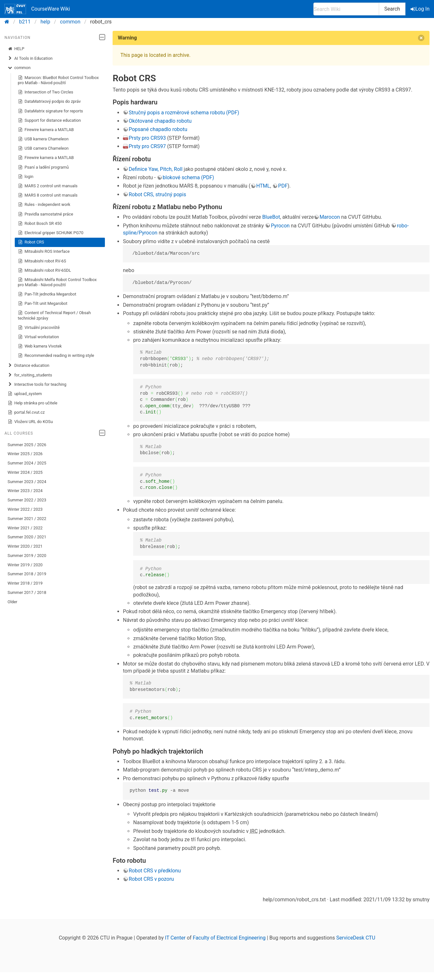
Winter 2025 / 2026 (25, 454)
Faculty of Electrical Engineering (229, 938)
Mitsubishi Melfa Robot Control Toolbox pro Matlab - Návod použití (57, 282)
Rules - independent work (44, 205)
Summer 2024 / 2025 (27, 463)
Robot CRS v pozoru (151, 879)
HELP (16, 49)
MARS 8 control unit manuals (48, 195)
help (45, 22)
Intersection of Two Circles (46, 92)
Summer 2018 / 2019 (27, 574)
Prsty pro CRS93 (147, 138)
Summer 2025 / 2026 (27, 445)
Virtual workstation (38, 337)
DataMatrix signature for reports (51, 111)
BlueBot (271, 217)
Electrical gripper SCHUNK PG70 (51, 233)
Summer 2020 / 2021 (27, 537)
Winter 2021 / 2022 (25, 528)
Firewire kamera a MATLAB (46, 130)
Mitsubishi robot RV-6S (42, 261)
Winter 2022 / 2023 (25, 509)
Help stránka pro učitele (33, 403)
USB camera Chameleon (43, 148)
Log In (421, 9)
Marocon (330, 217)
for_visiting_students (30, 375)
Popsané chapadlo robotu (158, 129)
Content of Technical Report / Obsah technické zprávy (54, 315)
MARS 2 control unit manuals (48, 186)
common (70, 22)
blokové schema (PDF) (188, 177)
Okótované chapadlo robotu (160, 121)
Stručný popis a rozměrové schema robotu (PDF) (184, 113)
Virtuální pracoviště (39, 328)
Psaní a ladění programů (43, 167)
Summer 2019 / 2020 (27, 556)
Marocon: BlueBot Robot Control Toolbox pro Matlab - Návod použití (58, 80)
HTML (263, 186)
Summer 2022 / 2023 (27, 500)
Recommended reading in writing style (56, 356)
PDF (283, 186)
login (26, 177)
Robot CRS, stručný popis (157, 194)
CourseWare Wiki (37, 9)
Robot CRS (31, 242)
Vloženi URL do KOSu (30, 422)
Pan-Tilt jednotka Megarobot (47, 294)
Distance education (29, 366)
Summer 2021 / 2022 (27, 519)
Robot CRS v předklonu (155, 871)
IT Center (175, 938)
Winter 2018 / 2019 (25, 583)
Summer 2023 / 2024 (27, 482)
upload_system (25, 394)
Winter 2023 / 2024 (25, 491)
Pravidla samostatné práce (46, 214)
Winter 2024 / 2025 (25, 472)
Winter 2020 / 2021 (25, 546)
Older (13, 602)
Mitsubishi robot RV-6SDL (45, 270)
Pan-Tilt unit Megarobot (43, 304)
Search (392, 9)
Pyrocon (280, 226)
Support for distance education (50, 120)
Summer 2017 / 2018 (27, 592)
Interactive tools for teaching (37, 384)
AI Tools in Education (30, 58)
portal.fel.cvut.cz (26, 412)
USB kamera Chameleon (43, 139)
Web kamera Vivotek (40, 346)
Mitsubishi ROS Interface (44, 252)
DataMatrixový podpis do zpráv (49, 102)
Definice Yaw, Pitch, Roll (156, 169)
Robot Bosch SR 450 (40, 224)
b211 (25, 22)
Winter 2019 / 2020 (25, 565)
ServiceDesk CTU (356, 938)
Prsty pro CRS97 (147, 146)
